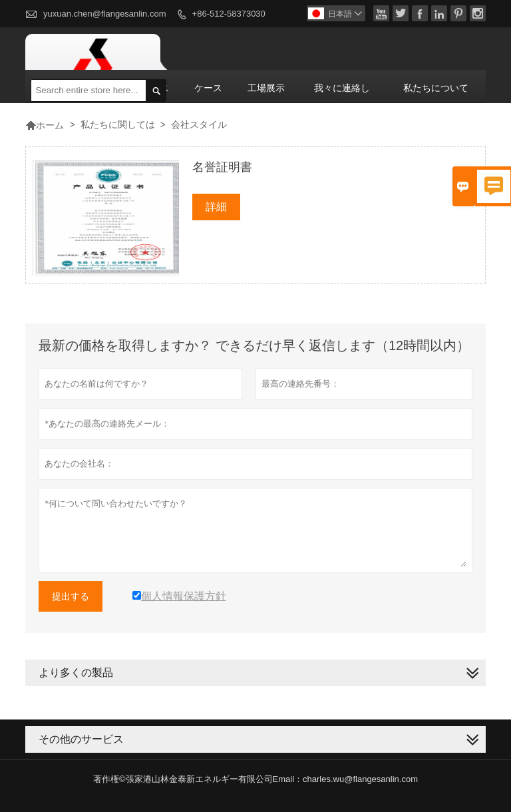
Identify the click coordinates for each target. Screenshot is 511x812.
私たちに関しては (118, 124)
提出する (71, 596)
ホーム (45, 125)
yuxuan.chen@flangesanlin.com (104, 14)
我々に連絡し (342, 88)
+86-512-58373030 (229, 14)
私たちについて (436, 88)
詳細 (216, 207)
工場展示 (266, 88)
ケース (208, 88)
